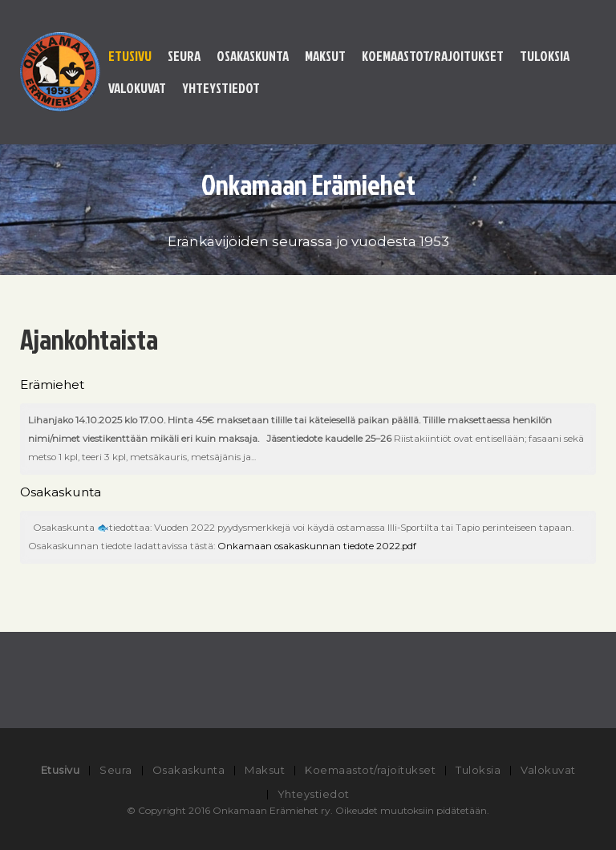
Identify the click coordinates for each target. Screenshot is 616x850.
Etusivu (130, 56)
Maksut (325, 56)
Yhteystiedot (221, 88)
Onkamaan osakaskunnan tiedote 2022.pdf (317, 546)
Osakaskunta (253, 56)
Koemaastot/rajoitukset (433, 56)
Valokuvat (137, 88)
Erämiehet (52, 385)
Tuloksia (545, 56)
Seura (184, 56)
